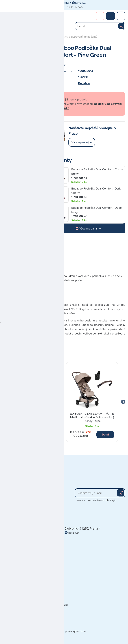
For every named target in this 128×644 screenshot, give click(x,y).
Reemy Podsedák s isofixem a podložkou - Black (36, 415)
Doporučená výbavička (48, 594)
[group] (36, 402)
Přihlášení (100, 16)
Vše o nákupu (11, 610)
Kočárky (18, 37)
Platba (7, 605)
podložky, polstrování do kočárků (77, 37)
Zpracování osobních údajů (51, 605)
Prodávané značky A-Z (48, 583)
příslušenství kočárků (39, 37)
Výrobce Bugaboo (30, 254)
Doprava (8, 599)
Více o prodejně (82, 142)
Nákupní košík (110, 16)
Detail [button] (50, 434)
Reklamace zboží (13, 620)
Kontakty (8, 583)
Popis (7, 254)
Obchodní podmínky (16, 594)
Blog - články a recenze (48, 599)
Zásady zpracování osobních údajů (96, 500)
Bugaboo (84, 83)
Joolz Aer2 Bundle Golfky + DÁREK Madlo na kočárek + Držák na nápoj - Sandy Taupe (92, 417)
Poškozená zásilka (14, 615)
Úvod (6, 37)
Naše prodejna (12, 588)
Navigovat (81, 3)
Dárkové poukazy (45, 588)
